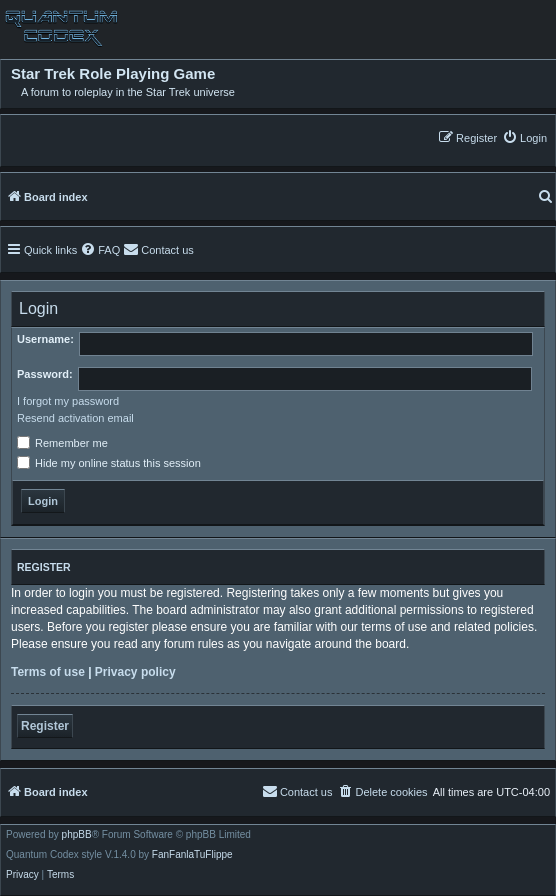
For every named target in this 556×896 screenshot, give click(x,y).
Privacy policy (135, 672)
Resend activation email (75, 418)
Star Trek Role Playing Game (113, 74)
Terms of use (48, 672)
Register (45, 726)
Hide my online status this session (109, 463)
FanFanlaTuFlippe (192, 855)
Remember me (62, 443)
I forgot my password (68, 401)
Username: (45, 339)
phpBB (77, 835)
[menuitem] (524, 137)
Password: (45, 374)
